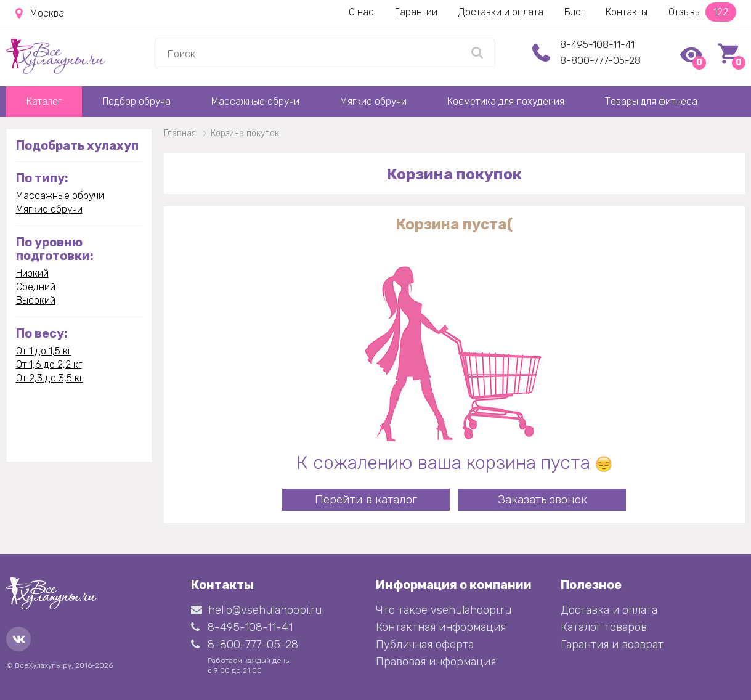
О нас (361, 12)
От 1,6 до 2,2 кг (49, 364)
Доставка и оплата (609, 610)
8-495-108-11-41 (597, 45)
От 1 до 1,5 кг (44, 351)
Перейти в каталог (366, 499)
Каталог (44, 101)
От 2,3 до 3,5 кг (50, 378)
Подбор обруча (136, 101)
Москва (40, 14)
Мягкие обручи (373, 101)
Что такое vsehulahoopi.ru (444, 610)
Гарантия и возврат (612, 645)
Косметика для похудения (506, 101)
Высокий (36, 300)
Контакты (627, 12)
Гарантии (416, 12)
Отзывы (702, 12)
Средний (36, 287)
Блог (574, 12)
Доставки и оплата (501, 12)
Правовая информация (436, 662)
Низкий (32, 273)
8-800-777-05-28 (600, 61)
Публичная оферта (425, 645)
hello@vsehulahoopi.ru (256, 610)
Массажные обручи (255, 101)
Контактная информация (441, 627)
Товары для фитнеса (651, 101)
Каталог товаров (604, 627)
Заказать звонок (542, 499)
